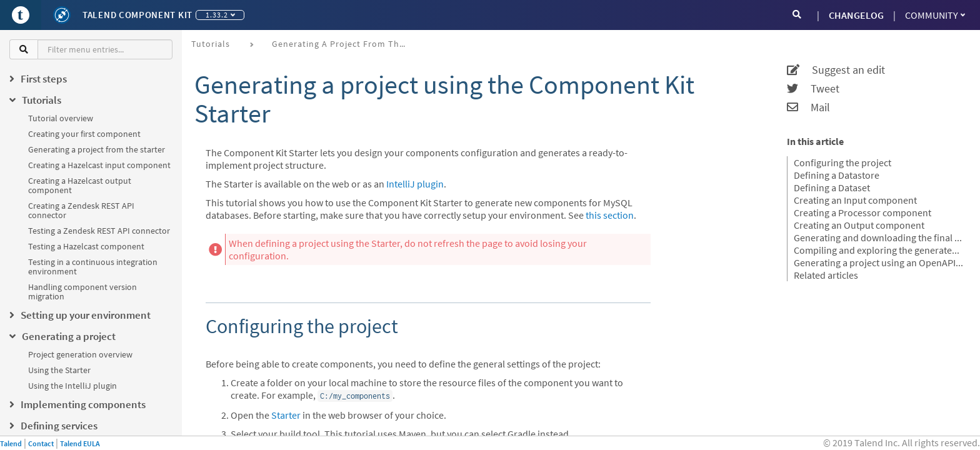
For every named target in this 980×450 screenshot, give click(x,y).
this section (610, 215)
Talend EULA (80, 443)
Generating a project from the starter (97, 149)
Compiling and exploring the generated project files (879, 250)
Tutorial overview (61, 118)
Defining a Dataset (832, 187)
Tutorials (211, 44)
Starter (286, 415)
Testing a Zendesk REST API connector (99, 231)
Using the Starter (59, 370)
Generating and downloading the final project (879, 237)
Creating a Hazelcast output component (80, 185)
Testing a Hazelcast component (86, 246)
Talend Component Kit (137, 15)
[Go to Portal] (21, 15)
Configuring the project (842, 162)
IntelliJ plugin (415, 184)
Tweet (813, 89)
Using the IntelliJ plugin (72, 386)
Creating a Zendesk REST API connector (81, 210)
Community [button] (935, 15)
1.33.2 (220, 15)
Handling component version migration (82, 292)
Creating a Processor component (862, 212)
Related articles (826, 275)
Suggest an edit (836, 70)
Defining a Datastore (837, 175)
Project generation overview (80, 354)
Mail (808, 107)
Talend (11, 443)
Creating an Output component (859, 225)
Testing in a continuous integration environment (93, 267)
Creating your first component (84, 134)
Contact (41, 443)
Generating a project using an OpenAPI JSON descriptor (879, 262)
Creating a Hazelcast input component (99, 165)
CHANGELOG (856, 15)
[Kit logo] (62, 15)
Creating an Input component (855, 200)
